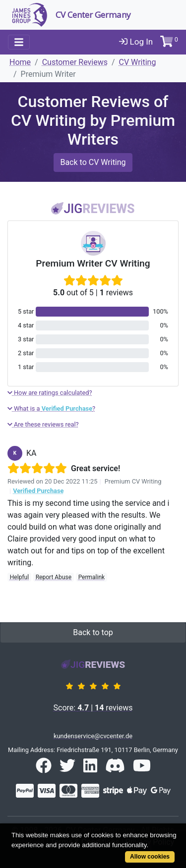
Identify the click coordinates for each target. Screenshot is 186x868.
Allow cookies (150, 857)
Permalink (92, 577)
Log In (136, 42)
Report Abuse (54, 577)
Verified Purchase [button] (38, 491)
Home (20, 62)
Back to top (93, 632)
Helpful (19, 577)
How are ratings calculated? (50, 393)
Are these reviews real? (43, 424)
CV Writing (138, 62)
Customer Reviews (75, 62)
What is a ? (51, 408)
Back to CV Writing (93, 162)
